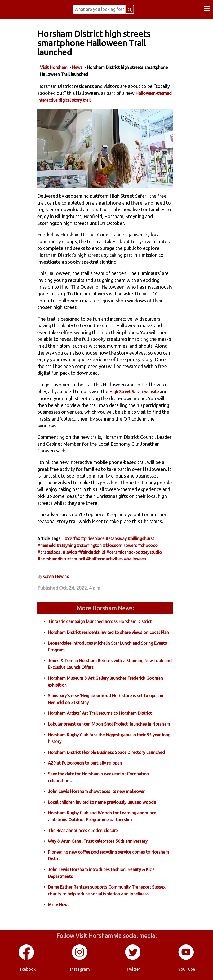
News (77, 67)
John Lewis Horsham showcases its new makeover (96, 791)
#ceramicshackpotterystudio (134, 552)
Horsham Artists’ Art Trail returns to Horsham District (100, 713)
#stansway (116, 538)
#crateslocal (49, 552)
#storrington (89, 545)
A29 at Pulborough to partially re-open (85, 763)
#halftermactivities (104, 559)
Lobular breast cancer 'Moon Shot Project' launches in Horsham (109, 724)
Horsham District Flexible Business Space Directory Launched (106, 752)
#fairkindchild (92, 552)
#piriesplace (93, 538)
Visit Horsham (54, 67)
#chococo (148, 545)
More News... (60, 905)
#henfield (46, 545)
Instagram (80, 969)
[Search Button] (130, 9)
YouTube (187, 969)
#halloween (135, 559)
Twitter (133, 969)
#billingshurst (141, 538)
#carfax (72, 538)
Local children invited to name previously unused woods (102, 802)
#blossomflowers (120, 545)
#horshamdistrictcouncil (61, 559)
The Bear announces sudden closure (83, 831)
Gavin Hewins (56, 576)
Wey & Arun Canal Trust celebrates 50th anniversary (98, 841)
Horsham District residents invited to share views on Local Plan (108, 632)
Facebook (27, 969)
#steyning (66, 545)
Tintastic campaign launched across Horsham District (100, 621)
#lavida (70, 552)
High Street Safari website (134, 392)
